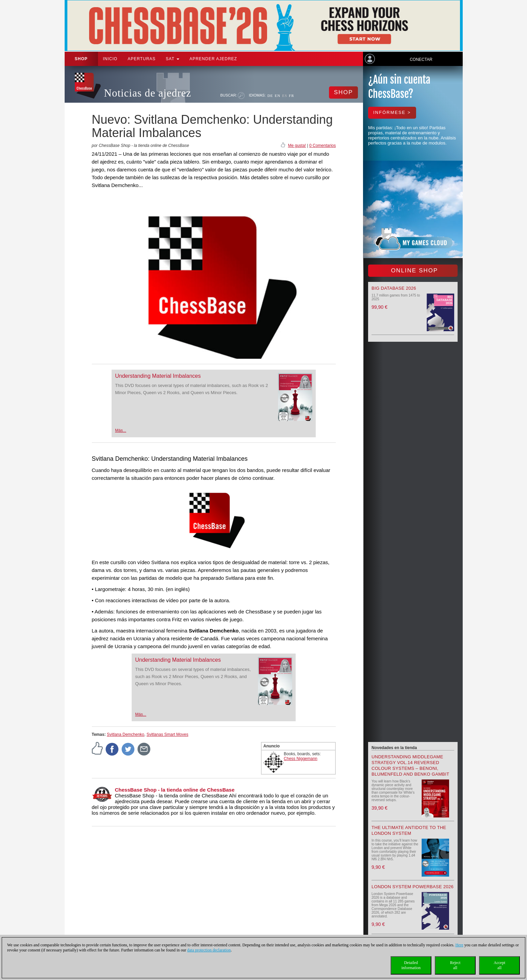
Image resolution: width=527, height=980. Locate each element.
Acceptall (499, 965)
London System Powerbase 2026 (413, 887)
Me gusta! (297, 146)
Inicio (110, 59)
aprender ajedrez (213, 59)
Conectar (421, 60)
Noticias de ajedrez (148, 93)
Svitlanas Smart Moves (168, 734)
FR (291, 96)
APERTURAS (142, 59)
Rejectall (455, 965)
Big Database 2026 (394, 288)
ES (285, 96)
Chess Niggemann (301, 759)
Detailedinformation (411, 965)
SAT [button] (172, 59)
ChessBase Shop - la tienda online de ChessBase (175, 790)
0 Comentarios (323, 146)
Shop (81, 59)
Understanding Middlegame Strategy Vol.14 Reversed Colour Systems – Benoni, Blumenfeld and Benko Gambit (410, 765)
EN (278, 96)
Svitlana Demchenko (126, 734)
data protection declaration (209, 950)
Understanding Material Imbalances (158, 376)
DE (270, 96)
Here (459, 945)
